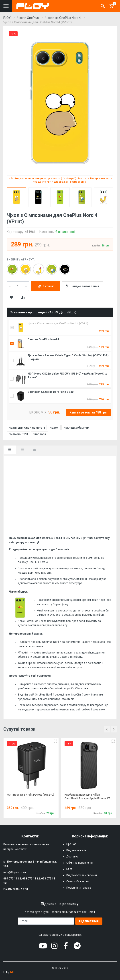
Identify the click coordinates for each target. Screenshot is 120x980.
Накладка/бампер (76, 428)
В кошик (45, 286)
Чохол (54, 428)
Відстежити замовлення (82, 875)
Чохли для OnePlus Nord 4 (27, 428)
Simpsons (39, 434)
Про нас (71, 844)
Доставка (72, 857)
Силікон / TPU (18, 434)
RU (12, 972)
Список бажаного (78, 881)
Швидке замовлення (82, 286)
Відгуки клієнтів (76, 850)
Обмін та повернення (80, 863)
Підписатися (89, 921)
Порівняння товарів (79, 888)
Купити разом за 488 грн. (88, 412)
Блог (69, 869)
